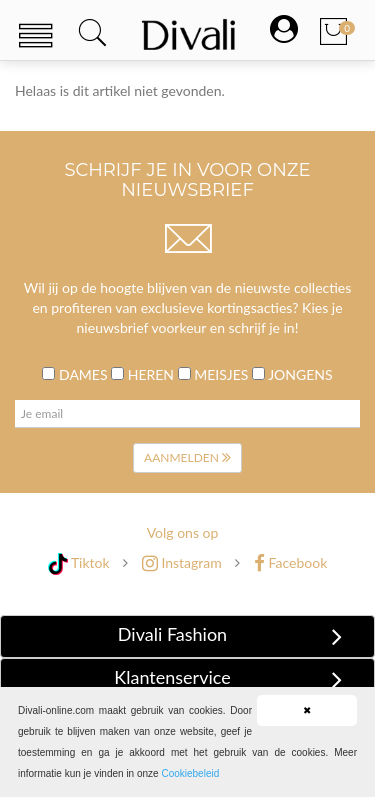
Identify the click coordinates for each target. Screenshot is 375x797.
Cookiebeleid (190, 773)
